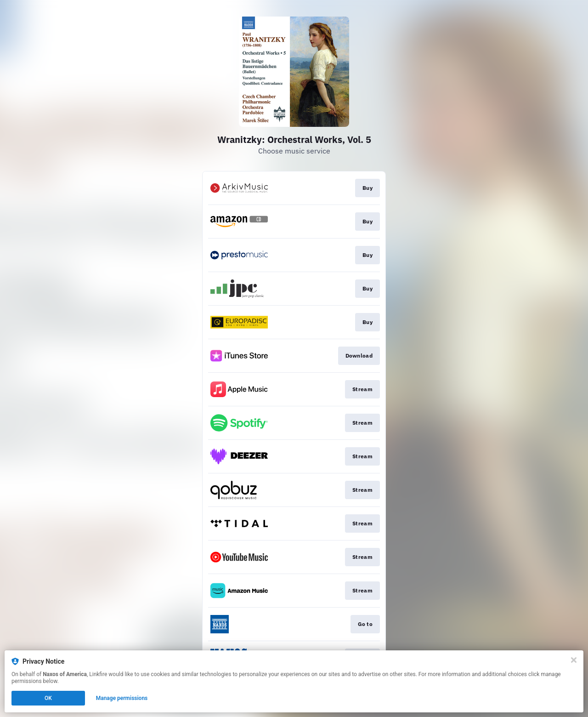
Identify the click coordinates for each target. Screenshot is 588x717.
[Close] (574, 660)
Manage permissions (122, 698)
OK (48, 698)
